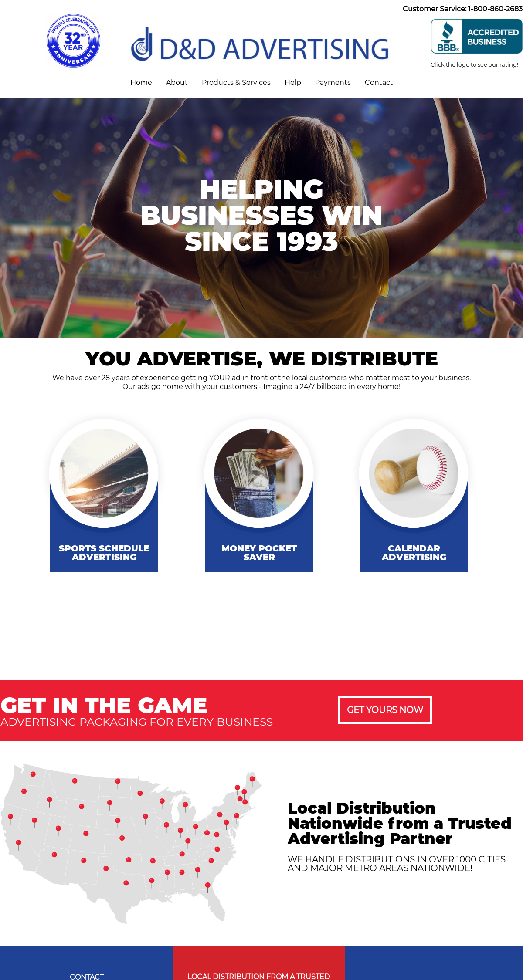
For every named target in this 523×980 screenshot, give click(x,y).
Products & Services (236, 83)
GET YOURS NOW (385, 710)
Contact (379, 83)
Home (141, 83)
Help (293, 83)
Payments (333, 83)
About (177, 83)
